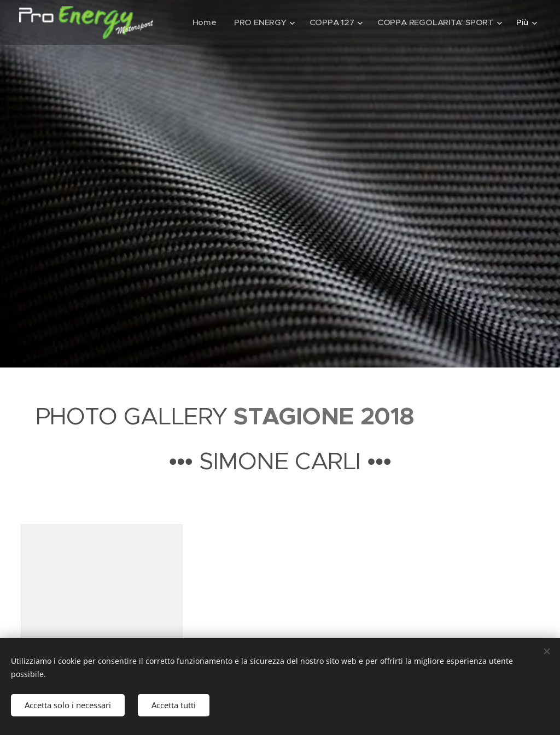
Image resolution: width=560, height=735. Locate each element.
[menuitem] (202, 22)
